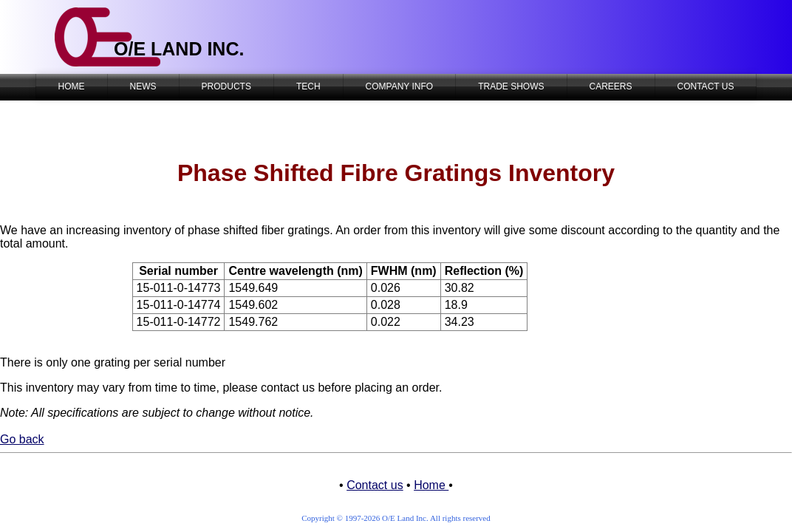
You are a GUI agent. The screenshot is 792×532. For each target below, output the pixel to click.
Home (431, 485)
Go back (22, 439)
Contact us (375, 485)
